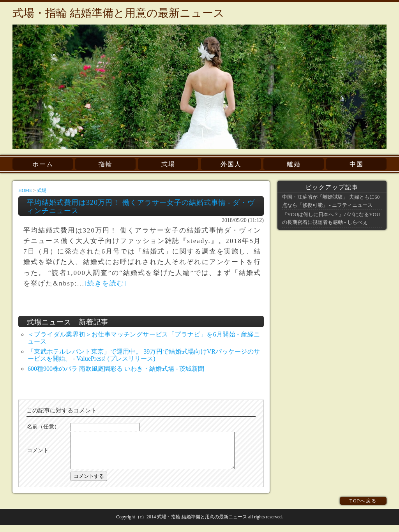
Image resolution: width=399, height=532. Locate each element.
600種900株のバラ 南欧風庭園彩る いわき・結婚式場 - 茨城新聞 (116, 369)
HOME (25, 190)
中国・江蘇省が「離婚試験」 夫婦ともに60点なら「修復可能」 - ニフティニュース (331, 201)
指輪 (106, 164)
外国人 (231, 164)
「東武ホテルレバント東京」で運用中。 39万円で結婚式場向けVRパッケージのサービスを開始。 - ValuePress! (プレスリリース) (144, 355)
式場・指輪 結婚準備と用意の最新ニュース (118, 13)
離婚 (294, 164)
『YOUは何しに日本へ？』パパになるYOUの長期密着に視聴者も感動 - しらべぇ (331, 218)
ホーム (43, 164)
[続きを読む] (106, 283)
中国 (357, 164)
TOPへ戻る (363, 508)
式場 (168, 164)
